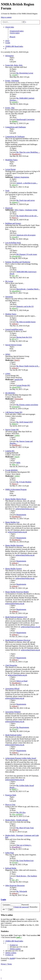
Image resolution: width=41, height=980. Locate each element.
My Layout (9, 281)
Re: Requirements (23, 727)
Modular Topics (11, 314)
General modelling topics (14, 329)
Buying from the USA (24, 337)
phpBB (12, 958)
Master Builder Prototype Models (17, 592)
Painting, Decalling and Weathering (18, 262)
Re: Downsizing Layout (25, 73)
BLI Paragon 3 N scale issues (27, 254)
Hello (18, 463)
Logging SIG (10, 451)
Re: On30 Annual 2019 (24, 422)
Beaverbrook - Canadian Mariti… (28, 289)
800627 (14, 789)
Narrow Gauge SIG (12, 430)
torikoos (15, 324)
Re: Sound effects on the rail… (27, 216)
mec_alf (15, 276)
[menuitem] (17, 31)
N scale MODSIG (12, 470)
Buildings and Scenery (13, 223)
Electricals (9, 208)
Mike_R (15, 465)
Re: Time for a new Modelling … (28, 152)
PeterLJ (14, 218)
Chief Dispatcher (11, 665)
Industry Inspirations (21, 177)
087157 (14, 339)
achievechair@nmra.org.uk (25, 509)
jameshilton (16, 291)
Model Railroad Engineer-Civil (16, 617)
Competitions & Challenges (15, 137)
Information (9, 56)
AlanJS (17, 457)
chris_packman (17, 814)
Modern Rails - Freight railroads (17, 820)
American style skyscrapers (26, 235)
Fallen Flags (10, 853)
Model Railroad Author (13, 735)
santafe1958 (19, 379)
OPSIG (8, 354)
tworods (15, 237)
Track (7, 191)
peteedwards (16, 256)
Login (3, 899)
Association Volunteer (13, 712)
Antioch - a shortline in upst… (27, 183)
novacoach (16, 407)
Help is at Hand (22, 681)
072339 (14, 729)
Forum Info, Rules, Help (14, 65)
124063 (17, 435)
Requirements (21, 515)
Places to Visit (10, 805)
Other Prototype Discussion (15, 885)
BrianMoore (16, 847)
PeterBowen (16, 154)
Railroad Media (11, 868)
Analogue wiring (31, 210)
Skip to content (6, 17)
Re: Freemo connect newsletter (27, 405)
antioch (14, 185)
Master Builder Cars (12, 522)
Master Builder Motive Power (16, 499)
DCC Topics (19, 210)
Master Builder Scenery (14, 569)
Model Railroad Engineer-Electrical (18, 640)
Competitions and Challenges (16, 127)
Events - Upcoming (12, 81)
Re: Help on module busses (26, 322)
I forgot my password (21, 907)
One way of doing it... (24, 845)
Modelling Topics (11, 160)
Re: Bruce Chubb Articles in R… (28, 366)
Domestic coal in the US (25, 306)
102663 (17, 476)
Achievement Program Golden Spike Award (21, 758)
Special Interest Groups (13, 345)
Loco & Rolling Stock (13, 243)
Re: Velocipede (22, 891)
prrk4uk (15, 102)
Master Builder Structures (14, 545)
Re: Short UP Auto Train (25, 828)
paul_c (19, 937)
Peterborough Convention (25, 119)
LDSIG (8, 374)
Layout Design (10, 169)
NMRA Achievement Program (16, 489)
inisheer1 (15, 202)
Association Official (12, 689)
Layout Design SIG (23, 385)
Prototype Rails (11, 795)
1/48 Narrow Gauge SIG (14, 412)
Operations (9, 297)
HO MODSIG (10, 393)
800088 (14, 121)
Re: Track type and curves (26, 200)
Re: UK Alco (21, 812)
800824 (14, 424)
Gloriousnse (19, 399)
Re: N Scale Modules (24, 482)
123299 (14, 75)
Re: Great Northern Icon (25, 861)
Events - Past (10, 108)
